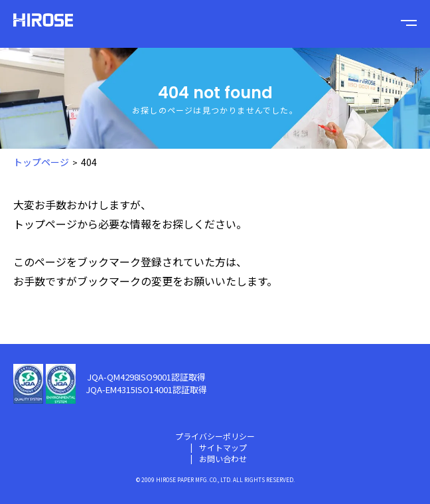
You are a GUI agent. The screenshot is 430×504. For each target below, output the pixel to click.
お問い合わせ (223, 459)
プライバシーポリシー (215, 436)
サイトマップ (223, 447)
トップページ (45, 224)
